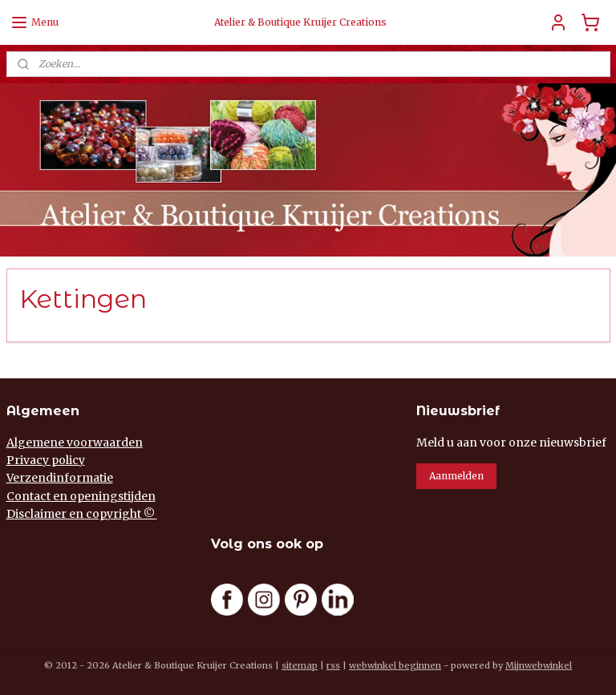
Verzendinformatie (60, 478)
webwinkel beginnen (395, 665)
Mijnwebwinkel (539, 665)
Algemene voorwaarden (75, 442)
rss (333, 665)
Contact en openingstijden (81, 496)
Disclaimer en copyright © (82, 514)
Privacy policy (46, 460)
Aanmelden (456, 476)
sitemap (300, 665)
